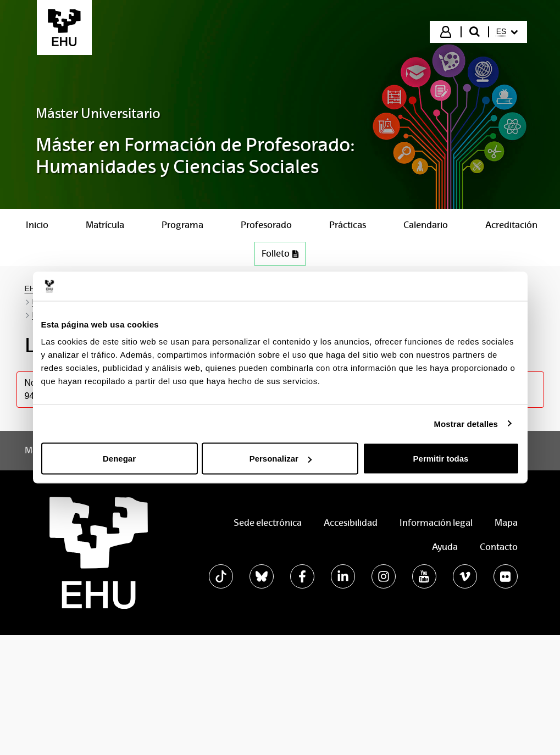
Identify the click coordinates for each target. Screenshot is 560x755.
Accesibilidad (351, 523)
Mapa (506, 523)
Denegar (119, 459)
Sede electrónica (268, 523)
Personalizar (281, 459)
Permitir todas (441, 459)
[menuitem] (507, 32)
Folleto (283, 256)
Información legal (436, 523)
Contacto (499, 547)
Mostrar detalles (466, 423)
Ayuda (445, 547)
